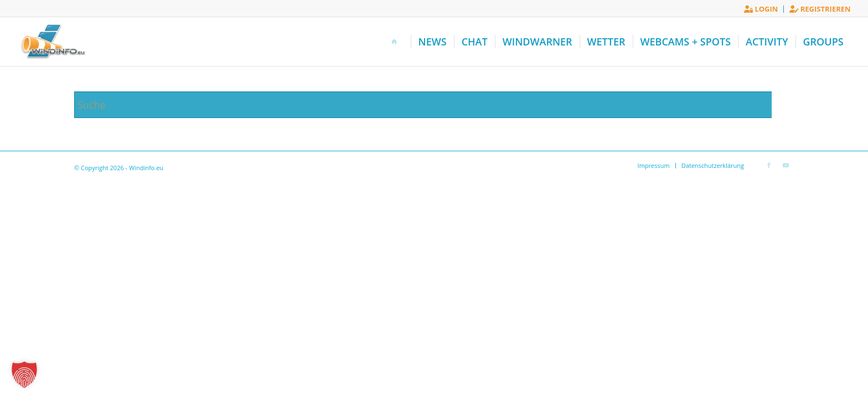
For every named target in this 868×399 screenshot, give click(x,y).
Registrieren (820, 9)
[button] (24, 375)
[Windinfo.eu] (52, 42)
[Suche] (434, 105)
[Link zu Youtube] (786, 165)
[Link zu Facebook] (769, 165)
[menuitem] (761, 9)
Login (761, 9)
